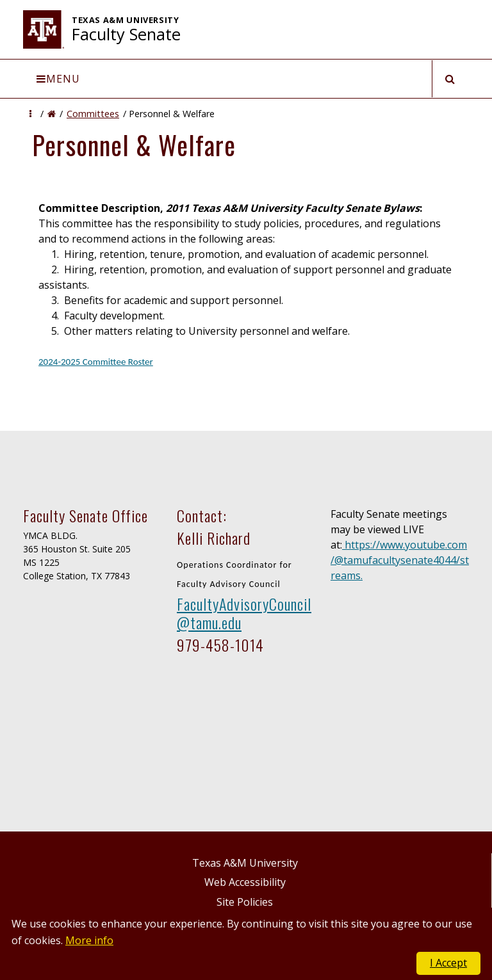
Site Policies (245, 902)
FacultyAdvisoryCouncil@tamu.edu (244, 613)
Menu (58, 79)
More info (89, 940)
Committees (93, 114)
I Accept (448, 963)
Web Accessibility (245, 882)
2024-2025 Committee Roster (96, 362)
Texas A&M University (245, 863)
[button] (30, 114)
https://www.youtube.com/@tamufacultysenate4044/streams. (400, 560)
